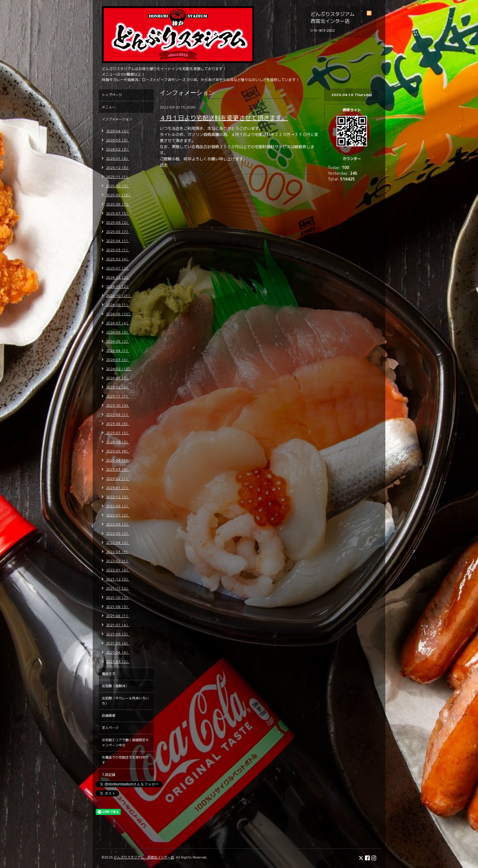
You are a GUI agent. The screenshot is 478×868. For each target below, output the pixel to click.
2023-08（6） (118, 424)
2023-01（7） (118, 488)
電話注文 (109, 674)
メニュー (109, 107)
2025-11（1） (118, 177)
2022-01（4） (118, 570)
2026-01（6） (118, 159)
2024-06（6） (118, 332)
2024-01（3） (118, 378)
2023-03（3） (118, 470)
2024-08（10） (119, 314)
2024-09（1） (118, 305)
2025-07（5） (118, 213)
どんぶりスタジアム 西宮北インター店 (144, 857)
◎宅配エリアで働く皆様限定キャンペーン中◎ (125, 743)
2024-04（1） (118, 351)
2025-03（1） (118, 250)
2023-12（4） (118, 387)
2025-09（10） (119, 195)
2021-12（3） (118, 579)
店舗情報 (109, 716)
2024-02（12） (119, 369)
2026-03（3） (118, 140)
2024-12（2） (118, 277)
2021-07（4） (118, 625)
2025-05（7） (118, 232)
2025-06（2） (118, 223)
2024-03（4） (118, 360)
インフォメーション (117, 119)
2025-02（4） (118, 259)
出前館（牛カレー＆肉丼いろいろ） (125, 701)
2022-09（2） (118, 506)
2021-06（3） (118, 634)
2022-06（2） (118, 524)
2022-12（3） (118, 497)
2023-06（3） (118, 442)
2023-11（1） (118, 396)
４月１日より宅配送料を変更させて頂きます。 (224, 118)
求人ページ (110, 728)
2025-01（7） (118, 268)
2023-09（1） (118, 415)
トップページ (112, 95)
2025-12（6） (118, 168)
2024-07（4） (118, 323)
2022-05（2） (118, 534)
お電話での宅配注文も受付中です (125, 760)
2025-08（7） (118, 204)
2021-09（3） (118, 607)
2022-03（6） (118, 552)
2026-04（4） (118, 131)
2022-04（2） (118, 543)
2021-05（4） (118, 643)
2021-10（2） (118, 598)
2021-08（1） (118, 616)
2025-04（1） (118, 241)
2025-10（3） (118, 186)
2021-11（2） (118, 588)
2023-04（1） (118, 460)
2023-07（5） (118, 433)
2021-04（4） (118, 652)
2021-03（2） (118, 662)
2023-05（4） (118, 451)
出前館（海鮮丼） (115, 686)
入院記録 (109, 775)
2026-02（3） (118, 149)
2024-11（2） (118, 287)
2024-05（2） (118, 341)
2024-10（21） (119, 296)
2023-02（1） (118, 479)
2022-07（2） (118, 515)
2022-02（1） (118, 561)
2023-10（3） (118, 405)
